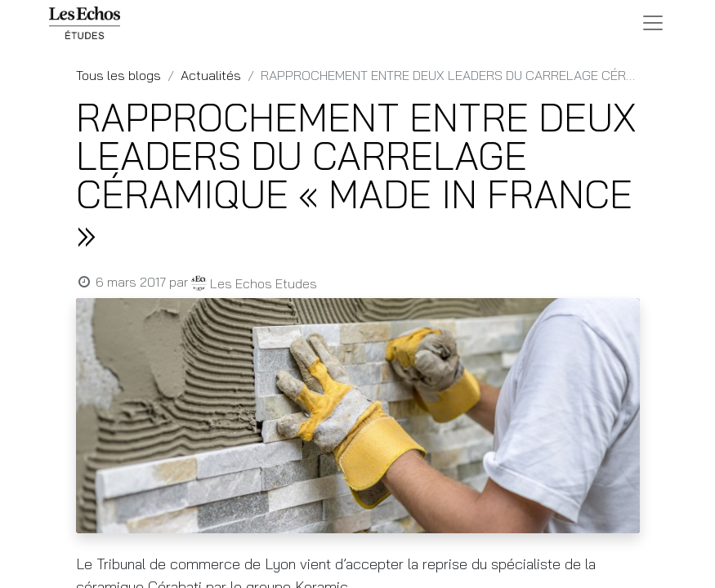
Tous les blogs (118, 75)
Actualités (211, 75)
